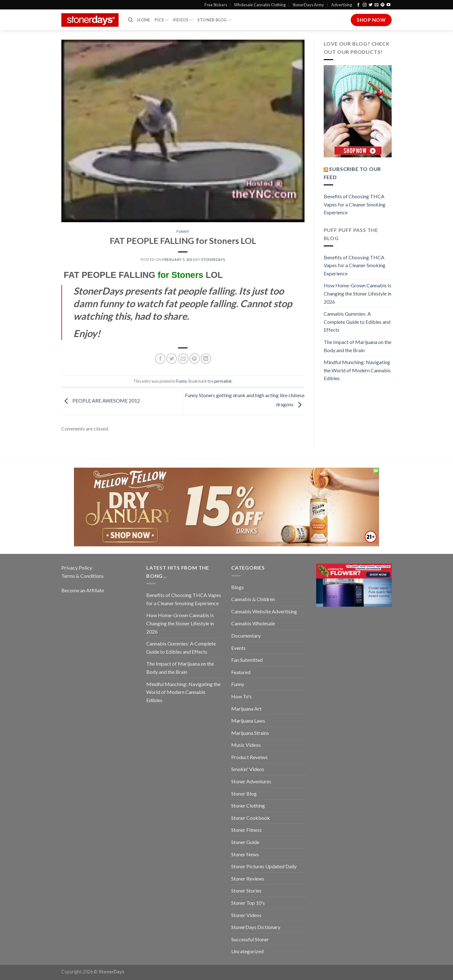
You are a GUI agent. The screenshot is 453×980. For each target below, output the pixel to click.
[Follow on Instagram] (365, 5)
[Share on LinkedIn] (206, 359)
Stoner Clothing (248, 805)
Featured (241, 672)
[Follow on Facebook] (358, 5)
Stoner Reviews (248, 879)
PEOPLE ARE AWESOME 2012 (101, 400)
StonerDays (213, 259)
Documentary (246, 636)
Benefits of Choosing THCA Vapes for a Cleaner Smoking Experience (355, 204)
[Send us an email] (377, 5)
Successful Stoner (250, 939)
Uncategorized (247, 951)
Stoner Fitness (246, 830)
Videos (183, 20)
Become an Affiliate (83, 590)
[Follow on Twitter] (371, 5)
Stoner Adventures (251, 781)
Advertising (342, 5)
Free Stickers (216, 5)
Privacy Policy (77, 568)
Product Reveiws (249, 757)
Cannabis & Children (253, 599)
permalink (223, 381)
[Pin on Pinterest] (195, 359)
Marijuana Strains (250, 733)
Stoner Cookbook (251, 818)
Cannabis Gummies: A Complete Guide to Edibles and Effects (357, 322)
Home (144, 20)
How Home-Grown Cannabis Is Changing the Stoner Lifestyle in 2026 (358, 293)
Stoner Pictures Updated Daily (264, 866)
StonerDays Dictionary (256, 927)
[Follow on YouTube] (389, 5)
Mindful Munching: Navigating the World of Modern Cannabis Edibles (357, 370)
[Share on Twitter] (172, 359)
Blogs (238, 587)
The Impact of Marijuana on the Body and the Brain (358, 346)
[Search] (130, 20)
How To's (241, 696)
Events (238, 648)
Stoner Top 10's (248, 903)
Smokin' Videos (248, 769)
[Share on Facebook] (160, 359)
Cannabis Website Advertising (264, 611)
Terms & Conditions (83, 576)
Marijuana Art (246, 709)
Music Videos (246, 745)
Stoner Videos (246, 915)
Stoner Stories (246, 890)
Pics (161, 20)
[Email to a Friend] (183, 359)
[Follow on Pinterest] (383, 5)
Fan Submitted (247, 660)
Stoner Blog (214, 20)
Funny (183, 231)
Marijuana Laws (248, 721)
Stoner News (245, 854)
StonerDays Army (308, 5)
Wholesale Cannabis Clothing (260, 5)
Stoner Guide (245, 842)
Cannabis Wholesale (253, 623)
